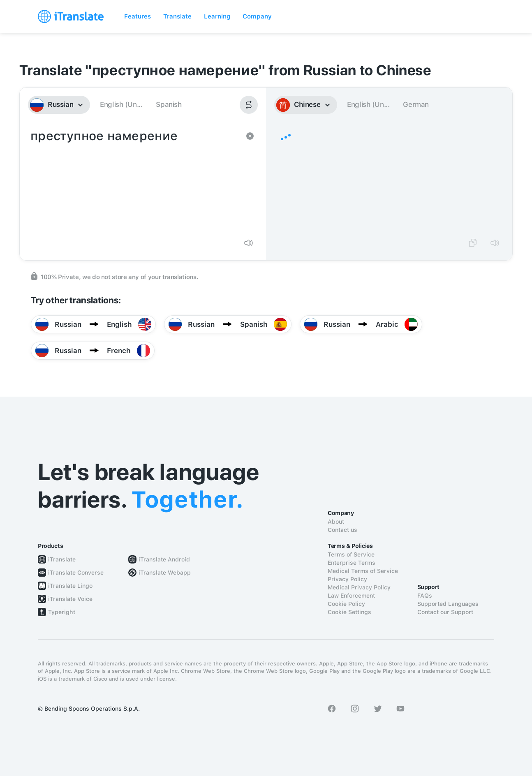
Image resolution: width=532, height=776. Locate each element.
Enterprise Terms (352, 563)
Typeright (62, 612)
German (416, 104)
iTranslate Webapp (165, 573)
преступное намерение (135, 179)
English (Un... (121, 104)
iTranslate (62, 559)
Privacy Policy (347, 579)
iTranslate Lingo (70, 586)
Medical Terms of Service (363, 571)
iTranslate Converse (76, 573)
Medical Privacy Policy (359, 587)
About (336, 522)
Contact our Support (445, 612)
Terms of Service (351, 554)
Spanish (169, 104)
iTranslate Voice (70, 599)
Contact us (342, 530)
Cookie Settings (349, 612)
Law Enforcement (351, 596)
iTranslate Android (164, 559)
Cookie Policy (346, 604)
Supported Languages (448, 604)
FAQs (425, 596)
